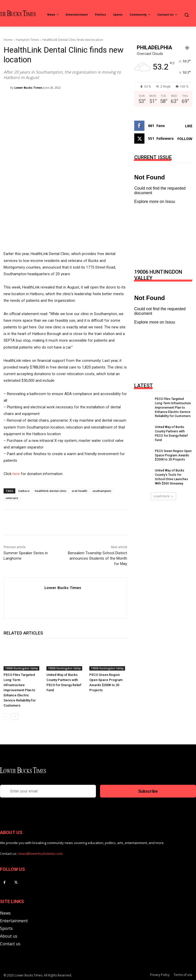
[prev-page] (7, 717)
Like (189, 126)
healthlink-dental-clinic (51, 491)
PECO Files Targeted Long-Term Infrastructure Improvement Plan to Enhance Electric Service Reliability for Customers (20, 690)
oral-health (79, 491)
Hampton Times (27, 40)
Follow (185, 139)
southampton (102, 491)
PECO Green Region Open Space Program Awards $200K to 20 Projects (173, 455)
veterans (12, 498)
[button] (186, 15)
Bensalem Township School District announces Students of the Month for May (97, 558)
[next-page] (15, 717)
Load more (163, 496)
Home (8, 40)
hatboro (24, 491)
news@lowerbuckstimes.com (40, 854)
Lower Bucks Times (28, 88)
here (16, 474)
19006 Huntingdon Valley (21, 668)
